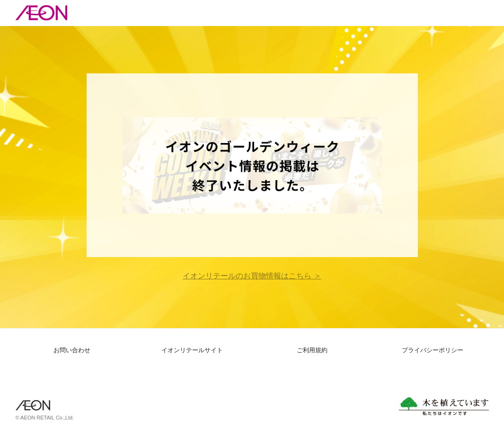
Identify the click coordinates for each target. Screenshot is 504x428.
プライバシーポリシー (433, 350)
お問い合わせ (72, 350)
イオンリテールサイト (192, 350)
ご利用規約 (312, 350)
